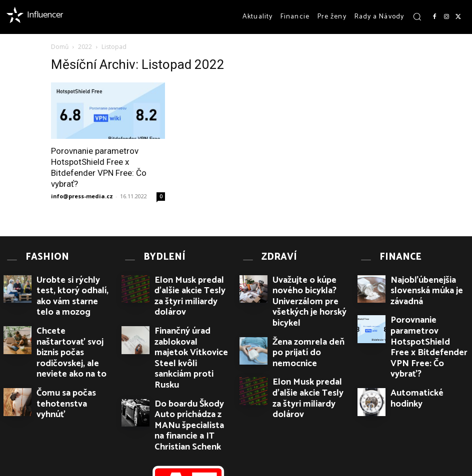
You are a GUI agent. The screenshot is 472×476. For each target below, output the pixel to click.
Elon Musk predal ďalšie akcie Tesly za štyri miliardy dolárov (191, 279)
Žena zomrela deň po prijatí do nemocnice (310, 307)
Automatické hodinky (420, 341)
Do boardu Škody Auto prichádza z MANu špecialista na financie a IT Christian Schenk (193, 348)
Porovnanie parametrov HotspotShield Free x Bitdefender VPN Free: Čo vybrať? (426, 315)
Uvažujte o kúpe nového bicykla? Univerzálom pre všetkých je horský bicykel (308, 279)
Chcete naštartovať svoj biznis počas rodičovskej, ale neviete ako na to (75, 311)
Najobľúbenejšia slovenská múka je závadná (427, 275)
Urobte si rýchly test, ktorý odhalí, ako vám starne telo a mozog (74, 279)
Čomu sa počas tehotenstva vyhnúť (75, 340)
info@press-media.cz (82, 196)
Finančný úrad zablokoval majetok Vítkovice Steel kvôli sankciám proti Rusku (191, 311)
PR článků (141, 469)
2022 (85, 47)
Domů (60, 47)
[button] (417, 16)
